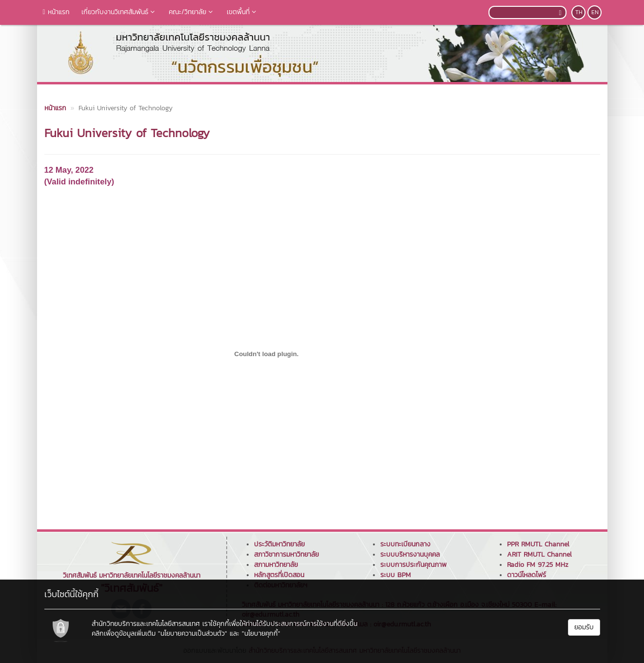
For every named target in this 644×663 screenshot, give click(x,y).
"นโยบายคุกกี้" (261, 633)
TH (579, 12)
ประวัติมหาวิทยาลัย (279, 544)
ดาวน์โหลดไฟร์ (527, 575)
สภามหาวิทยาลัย (276, 565)
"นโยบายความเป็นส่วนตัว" (193, 633)
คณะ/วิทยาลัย (192, 12)
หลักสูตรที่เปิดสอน (279, 575)
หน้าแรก (56, 12)
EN (595, 12)
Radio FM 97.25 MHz (538, 565)
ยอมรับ (584, 627)
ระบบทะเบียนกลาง (405, 544)
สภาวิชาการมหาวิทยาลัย (286, 554)
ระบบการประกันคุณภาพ (413, 565)
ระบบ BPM (396, 575)
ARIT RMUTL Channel (539, 554)
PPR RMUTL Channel (538, 544)
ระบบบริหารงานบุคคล (410, 554)
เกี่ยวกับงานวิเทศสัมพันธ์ (119, 12)
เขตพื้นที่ (243, 12)
